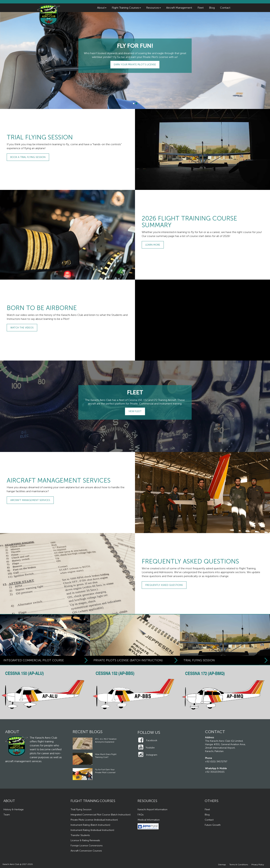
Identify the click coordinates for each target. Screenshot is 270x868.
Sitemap (222, 865)
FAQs (141, 815)
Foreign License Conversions (87, 846)
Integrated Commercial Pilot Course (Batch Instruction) (101, 815)
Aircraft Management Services (30, 500)
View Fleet (135, 411)
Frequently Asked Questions (164, 585)
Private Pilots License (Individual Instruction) (94, 820)
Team (7, 815)
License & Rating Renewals (85, 840)
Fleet (201, 8)
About (102, 8)
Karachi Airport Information (152, 809)
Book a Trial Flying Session (28, 157)
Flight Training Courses (126, 8)
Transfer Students (80, 835)
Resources (154, 8)
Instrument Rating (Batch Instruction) (90, 825)
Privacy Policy (258, 865)
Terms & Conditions (239, 865)
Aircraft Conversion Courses (86, 851)
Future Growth (213, 825)
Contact (225, 8)
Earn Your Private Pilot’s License (135, 65)
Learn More (153, 245)
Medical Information (149, 820)
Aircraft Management (179, 8)
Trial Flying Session (81, 809)
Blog (212, 8)
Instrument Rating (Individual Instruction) (92, 830)
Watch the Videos (22, 328)
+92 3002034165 (215, 772)
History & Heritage (14, 809)
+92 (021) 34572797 (216, 762)
